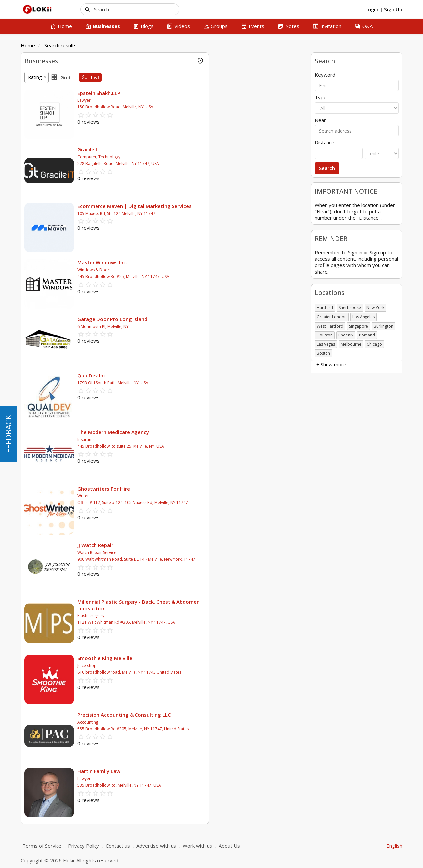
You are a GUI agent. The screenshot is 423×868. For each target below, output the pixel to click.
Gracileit (184, 149)
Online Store (38, 83)
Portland (367, 335)
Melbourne (351, 344)
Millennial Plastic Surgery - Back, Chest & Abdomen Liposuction (235, 605)
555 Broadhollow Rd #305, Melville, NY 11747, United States (230, 729)
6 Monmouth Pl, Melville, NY (200, 326)
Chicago (374, 344)
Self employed (40, 243)
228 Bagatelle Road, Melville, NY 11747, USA (215, 163)
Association (37, 213)
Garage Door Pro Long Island (209, 319)
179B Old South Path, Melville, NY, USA (210, 383)
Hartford (325, 308)
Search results (60, 45)
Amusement (38, 143)
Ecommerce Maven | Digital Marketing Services (231, 206)
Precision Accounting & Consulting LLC (221, 715)
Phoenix (346, 335)
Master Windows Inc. (199, 262)
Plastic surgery (188, 616)
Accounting (36, 103)
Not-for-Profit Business (50, 253)
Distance (325, 143)
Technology (206, 157)
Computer (184, 157)
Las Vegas (326, 344)
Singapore (359, 326)
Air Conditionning (43, 133)
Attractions (36, 153)
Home (28, 45)
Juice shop (184, 666)
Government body (44, 233)
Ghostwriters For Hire (200, 489)
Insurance (183, 439)
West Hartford (330, 326)
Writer (180, 496)
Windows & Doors (191, 270)
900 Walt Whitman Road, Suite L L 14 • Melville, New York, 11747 (233, 559)
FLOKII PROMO (41, 73)
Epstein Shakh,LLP (196, 93)
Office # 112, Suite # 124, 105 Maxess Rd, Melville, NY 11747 (230, 503)
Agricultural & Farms (46, 123)
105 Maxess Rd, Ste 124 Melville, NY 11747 (213, 213)
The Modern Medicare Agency (210, 432)
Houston (325, 335)
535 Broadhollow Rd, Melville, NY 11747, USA (216, 785)
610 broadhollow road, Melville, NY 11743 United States (226, 672)
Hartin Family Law (196, 771)
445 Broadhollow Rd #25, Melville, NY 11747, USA (220, 276)
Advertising (36, 113)
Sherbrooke (350, 308)
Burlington (384, 326)
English (394, 846)
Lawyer (181, 100)
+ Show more (39, 172)
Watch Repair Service (194, 552)
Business (34, 203)
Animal (32, 162)
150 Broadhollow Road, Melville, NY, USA (212, 107)
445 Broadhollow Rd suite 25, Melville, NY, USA (217, 446)
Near (320, 120)
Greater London (332, 317)
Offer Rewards (40, 93)
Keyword (325, 75)
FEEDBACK (8, 434)
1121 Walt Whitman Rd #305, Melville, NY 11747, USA (223, 622)
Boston (323, 353)
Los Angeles (364, 317)
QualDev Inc (189, 375)
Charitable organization (49, 223)
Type (321, 97)
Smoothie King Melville (202, 658)
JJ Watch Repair (192, 545)
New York (375, 308)
